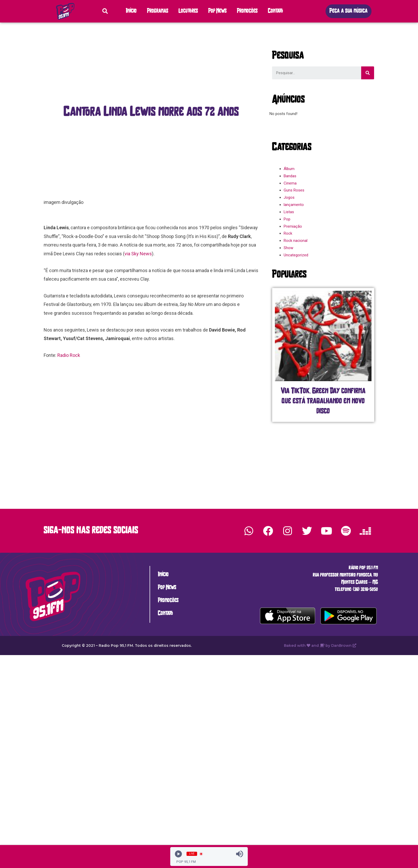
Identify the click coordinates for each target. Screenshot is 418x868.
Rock (288, 233)
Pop (287, 219)
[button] (349, 11)
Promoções (247, 11)
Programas (158, 11)
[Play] (178, 854)
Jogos (289, 197)
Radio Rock (69, 355)
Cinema (290, 183)
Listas (289, 212)
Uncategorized (296, 255)
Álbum (289, 169)
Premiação (293, 226)
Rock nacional (296, 241)
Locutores (188, 11)
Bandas (290, 176)
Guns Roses (294, 190)
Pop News (217, 11)
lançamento (294, 205)
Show (288, 248)
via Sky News (138, 254)
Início (131, 11)
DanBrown (344, 646)
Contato (276, 11)
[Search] (368, 73)
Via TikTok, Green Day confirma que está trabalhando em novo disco (323, 401)
